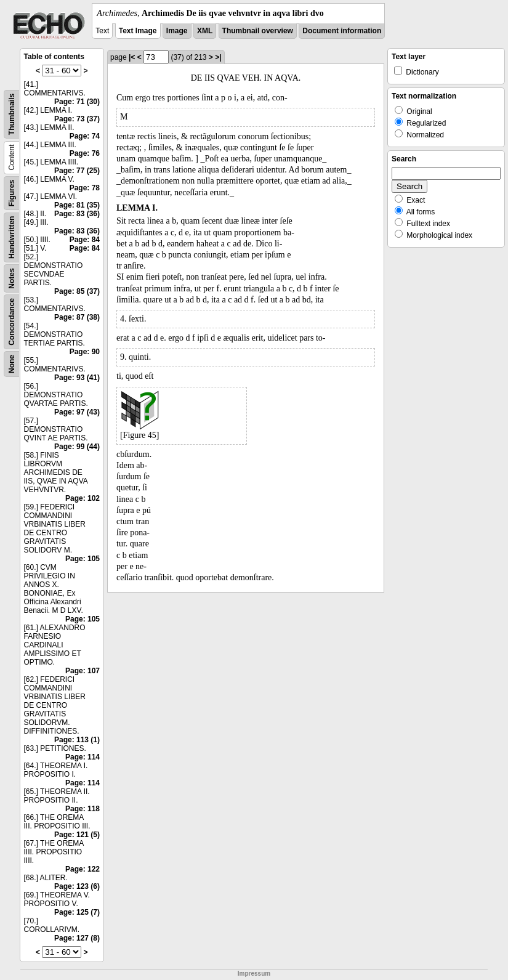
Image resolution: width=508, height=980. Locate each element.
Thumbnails (12, 114)
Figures (12, 193)
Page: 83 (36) (77, 214)
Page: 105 (83, 559)
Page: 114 (83, 757)
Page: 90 (85, 352)
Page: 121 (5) (77, 835)
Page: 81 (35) (77, 205)
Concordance (12, 322)
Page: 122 (83, 869)
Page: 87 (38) (77, 317)
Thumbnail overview (258, 31)
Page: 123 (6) (77, 886)
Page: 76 (85, 153)
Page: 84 (85, 240)
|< (132, 57)
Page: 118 (83, 809)
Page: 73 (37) (77, 119)
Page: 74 (85, 136)
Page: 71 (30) (77, 102)
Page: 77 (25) (77, 171)
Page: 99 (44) (77, 447)
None (12, 364)
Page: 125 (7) (77, 912)
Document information (342, 31)
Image (177, 31)
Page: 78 (85, 188)
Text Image (138, 31)
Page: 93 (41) (77, 378)
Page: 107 (83, 671)
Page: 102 (83, 498)
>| (218, 57)
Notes (12, 278)
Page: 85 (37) (77, 291)
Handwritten (12, 237)
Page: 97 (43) (77, 412)
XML (205, 31)
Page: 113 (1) (77, 740)
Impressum (254, 974)
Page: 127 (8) (77, 938)
